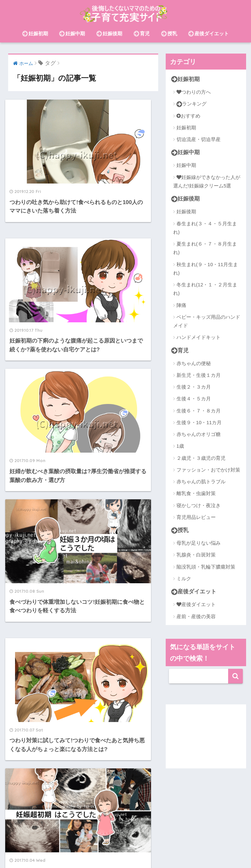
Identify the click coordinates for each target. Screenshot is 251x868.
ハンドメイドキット (199, 338)
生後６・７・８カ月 (199, 411)
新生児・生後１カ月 (199, 375)
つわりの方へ (194, 92)
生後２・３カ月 (194, 387)
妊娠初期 (35, 33)
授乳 (169, 33)
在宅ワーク (180, 840)
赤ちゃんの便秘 (194, 364)
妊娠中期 (72, 33)
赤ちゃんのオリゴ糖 (199, 434)
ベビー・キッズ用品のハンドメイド (207, 321)
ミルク (184, 579)
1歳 (180, 446)
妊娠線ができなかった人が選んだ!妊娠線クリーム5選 (207, 181)
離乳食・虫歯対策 (196, 494)
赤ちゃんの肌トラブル (201, 482)
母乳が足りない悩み (199, 544)
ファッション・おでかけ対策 (208, 470)
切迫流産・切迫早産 (199, 139)
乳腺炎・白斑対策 (196, 555)
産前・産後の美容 (196, 617)
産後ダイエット (209, 33)
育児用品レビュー (196, 517)
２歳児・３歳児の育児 (201, 458)
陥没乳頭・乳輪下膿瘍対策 (206, 567)
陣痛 (181, 305)
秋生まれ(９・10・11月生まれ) (206, 269)
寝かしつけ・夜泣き (199, 506)
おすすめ (188, 116)
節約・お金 (75, 849)
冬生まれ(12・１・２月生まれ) (205, 289)
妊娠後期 (109, 33)
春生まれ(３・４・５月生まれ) (205, 228)
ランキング (192, 104)
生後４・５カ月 (194, 399)
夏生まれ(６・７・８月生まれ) (205, 248)
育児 (142, 33)
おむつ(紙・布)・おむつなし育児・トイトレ (140, 849)
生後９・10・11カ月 (199, 423)
